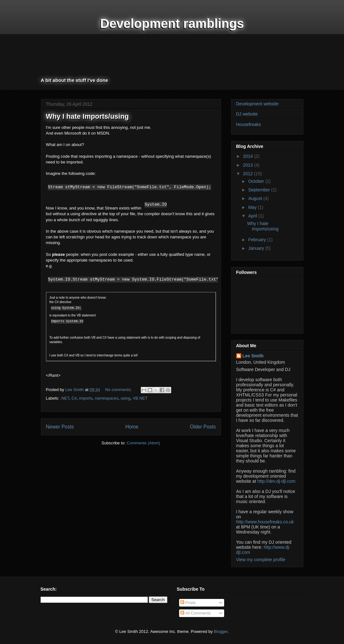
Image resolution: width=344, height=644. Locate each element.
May (253, 207)
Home (132, 427)
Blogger (221, 631)
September (260, 190)
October (257, 181)
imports (86, 398)
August (256, 198)
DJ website (247, 114)
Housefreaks (249, 124)
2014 (248, 156)
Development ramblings (172, 23)
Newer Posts (60, 427)
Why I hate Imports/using (88, 116)
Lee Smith (253, 356)
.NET (65, 398)
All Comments (196, 613)
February (258, 240)
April (253, 216)
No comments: (119, 390)
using (125, 398)
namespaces (107, 398)
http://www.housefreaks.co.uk (265, 522)
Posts (188, 603)
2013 (248, 165)
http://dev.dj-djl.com (276, 481)
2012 (248, 174)
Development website (257, 104)
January (257, 248)
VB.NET (140, 398)
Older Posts (203, 427)
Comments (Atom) (143, 443)
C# (74, 398)
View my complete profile (261, 560)
